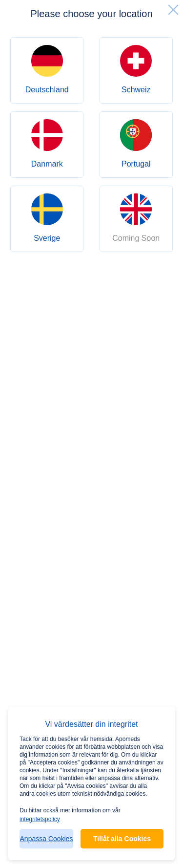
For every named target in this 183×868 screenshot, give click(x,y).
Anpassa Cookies (47, 839)
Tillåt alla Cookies (122, 839)
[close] (173, 10)
